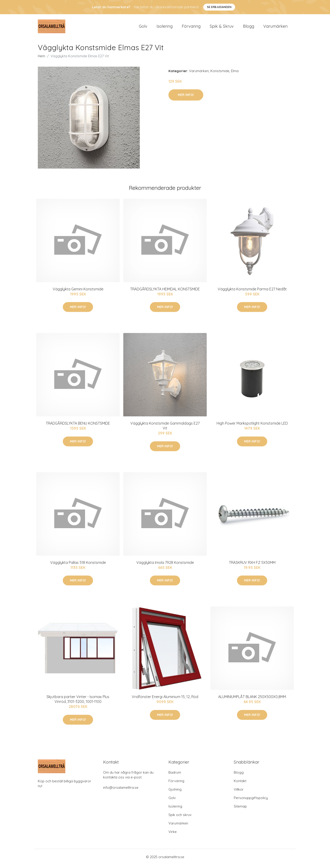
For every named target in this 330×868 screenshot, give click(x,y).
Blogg (249, 28)
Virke (173, 835)
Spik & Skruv (222, 28)
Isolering (165, 28)
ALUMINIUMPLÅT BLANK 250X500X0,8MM (252, 700)
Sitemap (240, 809)
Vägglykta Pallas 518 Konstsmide (78, 566)
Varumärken (275, 28)
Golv (143, 28)
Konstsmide (220, 74)
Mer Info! (186, 98)
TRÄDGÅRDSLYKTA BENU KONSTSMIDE (78, 426)
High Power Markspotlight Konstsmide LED (252, 426)
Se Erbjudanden (219, 7)
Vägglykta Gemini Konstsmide (78, 292)
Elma (235, 74)
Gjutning (175, 793)
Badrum (175, 776)
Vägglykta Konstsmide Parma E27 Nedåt (252, 292)
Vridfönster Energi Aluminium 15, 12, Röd (165, 700)
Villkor (239, 793)
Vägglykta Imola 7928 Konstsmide (165, 566)
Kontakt (240, 784)
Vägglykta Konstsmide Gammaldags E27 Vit (165, 429)
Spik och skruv (180, 818)
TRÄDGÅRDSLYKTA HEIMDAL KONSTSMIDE (165, 292)
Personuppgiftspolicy (251, 801)
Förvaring (191, 28)
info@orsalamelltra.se (121, 791)
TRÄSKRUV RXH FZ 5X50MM (252, 566)
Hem (41, 59)
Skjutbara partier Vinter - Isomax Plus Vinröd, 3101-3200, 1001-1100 (78, 702)
